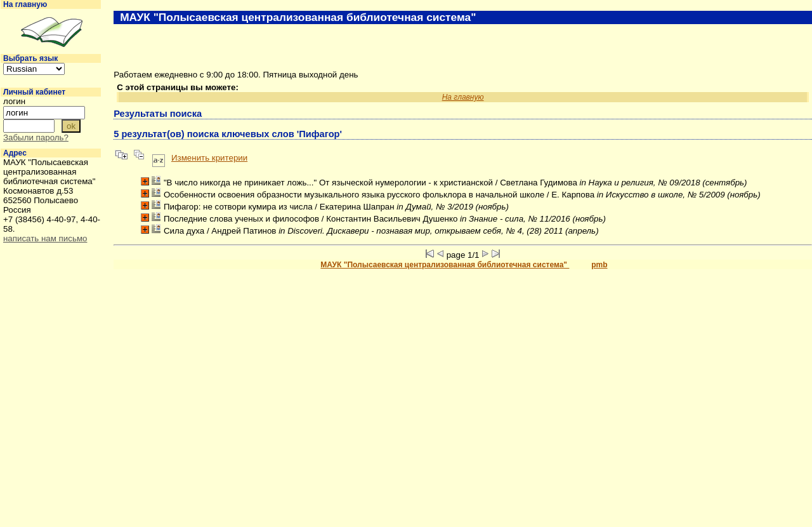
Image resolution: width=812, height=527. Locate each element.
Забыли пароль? (36, 137)
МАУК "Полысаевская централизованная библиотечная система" (445, 265)
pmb (599, 265)
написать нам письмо (45, 238)
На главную (25, 4)
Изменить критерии (209, 158)
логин (14, 101)
